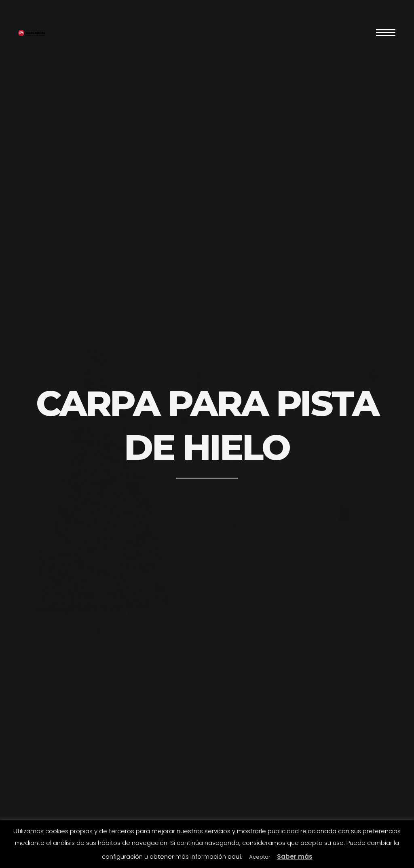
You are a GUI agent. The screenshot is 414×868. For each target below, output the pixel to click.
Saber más (295, 856)
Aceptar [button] (260, 857)
